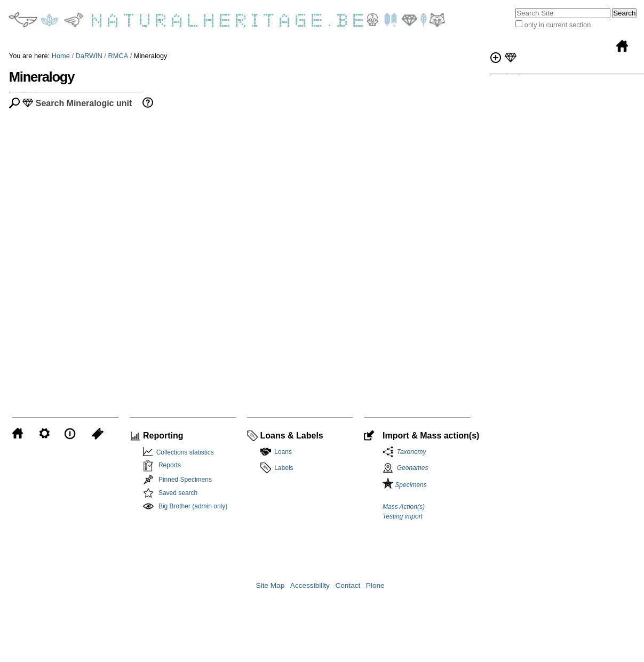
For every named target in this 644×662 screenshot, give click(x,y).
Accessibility (310, 585)
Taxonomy (410, 452)
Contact (348, 585)
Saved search (178, 493)
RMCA (118, 56)
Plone (375, 585)
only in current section (558, 25)
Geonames (413, 468)
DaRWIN (89, 56)
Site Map (271, 585)
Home (61, 56)
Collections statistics (183, 452)
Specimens (405, 485)
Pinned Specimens (185, 480)
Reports (170, 465)
